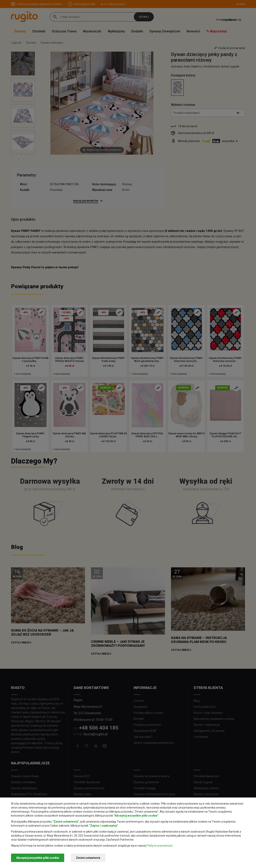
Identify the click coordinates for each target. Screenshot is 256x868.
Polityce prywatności (160, 846)
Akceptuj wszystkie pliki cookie (38, 858)
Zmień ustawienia (88, 858)
